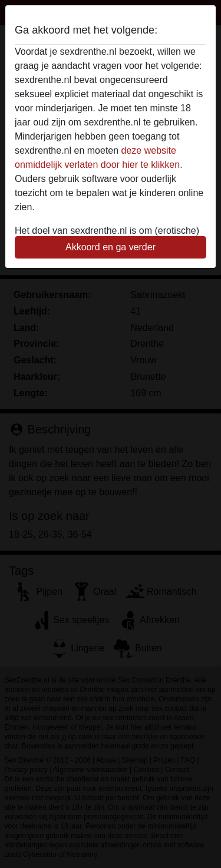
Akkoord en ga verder (111, 247)
